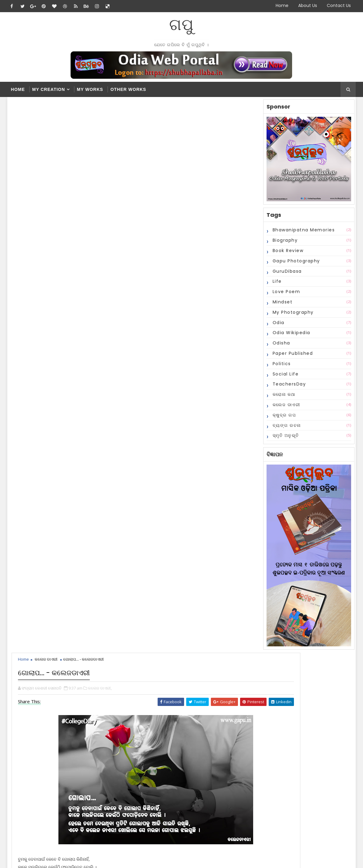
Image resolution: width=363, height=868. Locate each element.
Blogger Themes (111, 859)
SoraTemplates (45, 859)
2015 (186, 779)
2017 (186, 767)
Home (282, 5)
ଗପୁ (181, 24)
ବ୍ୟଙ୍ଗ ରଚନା (285, 429)
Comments (246, 676)
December (196, 736)
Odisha (280, 347)
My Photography (291, 316)
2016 (186, 773)
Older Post (215, 453)
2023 (186, 711)
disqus (196, 471)
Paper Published (291, 357)
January (193, 754)
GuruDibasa (285, 275)
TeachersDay (288, 388)
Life (275, 285)
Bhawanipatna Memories (302, 233)
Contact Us (339, 5)
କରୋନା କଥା (282, 398)
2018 (186, 761)
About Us (308, 5)
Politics (280, 367)
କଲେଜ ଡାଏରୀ (285, 408)
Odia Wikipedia (290, 336)
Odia (277, 326)
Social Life (284, 377)
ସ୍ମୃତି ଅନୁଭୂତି (284, 439)
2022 (186, 717)
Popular (216, 676)
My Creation (49, 89)
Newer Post (29, 453)
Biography (283, 244)
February (195, 748)
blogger (123, 471)
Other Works (128, 89)
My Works (90, 89)
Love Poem (285, 295)
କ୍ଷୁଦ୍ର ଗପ (283, 418)
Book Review (286, 254)
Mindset (281, 306)
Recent (185, 676)
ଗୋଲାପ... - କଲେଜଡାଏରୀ (206, 742)
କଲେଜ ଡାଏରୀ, (102, 136)
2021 (186, 723)
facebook (50, 471)
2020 (186, 730)
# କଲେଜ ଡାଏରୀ (47, 349)
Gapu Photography (295, 264)
